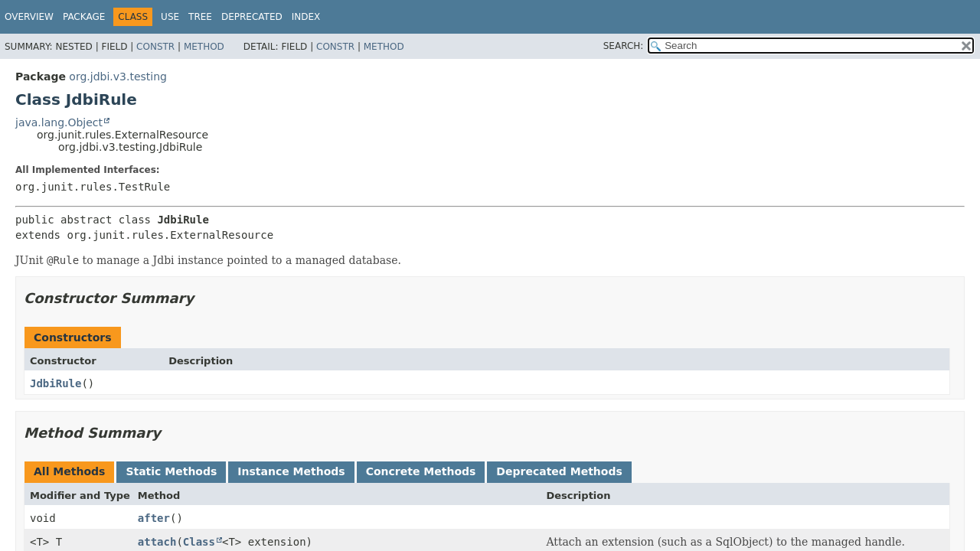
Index (306, 17)
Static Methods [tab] (171, 471)
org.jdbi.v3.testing (118, 77)
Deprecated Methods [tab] (559, 471)
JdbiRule (56, 383)
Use (170, 17)
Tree (200, 17)
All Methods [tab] (69, 471)
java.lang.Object (59, 122)
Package (84, 17)
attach (157, 542)
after (154, 518)
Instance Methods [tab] (291, 471)
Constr (155, 47)
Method (204, 47)
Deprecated (252, 17)
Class (199, 542)
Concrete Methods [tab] (421, 471)
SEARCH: (624, 46)
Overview (29, 17)
